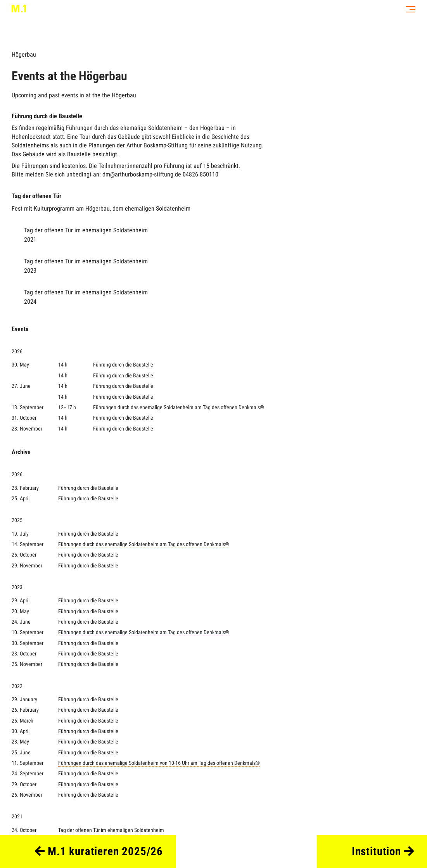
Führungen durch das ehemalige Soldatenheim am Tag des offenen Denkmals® (144, 544)
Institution (383, 851)
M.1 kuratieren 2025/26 (99, 851)
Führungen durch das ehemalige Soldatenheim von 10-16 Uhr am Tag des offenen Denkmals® (159, 763)
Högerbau (24, 54)
